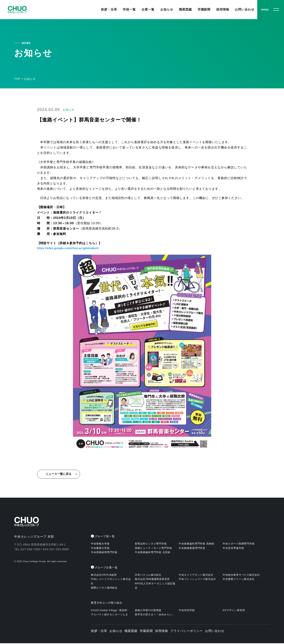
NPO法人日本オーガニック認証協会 (155, 586)
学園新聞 (204, 9)
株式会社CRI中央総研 (104, 575)
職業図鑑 (185, 9)
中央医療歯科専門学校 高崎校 (197, 544)
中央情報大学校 (100, 544)
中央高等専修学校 (233, 549)
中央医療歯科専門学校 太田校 (153, 553)
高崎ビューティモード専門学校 (153, 549)
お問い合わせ (245, 9)
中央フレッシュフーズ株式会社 (197, 580)
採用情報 (223, 9)
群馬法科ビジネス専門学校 (151, 544)
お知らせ (167, 9)
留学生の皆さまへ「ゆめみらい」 (155, 615)
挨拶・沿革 (109, 9)
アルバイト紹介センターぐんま (110, 615)
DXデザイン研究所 (234, 611)
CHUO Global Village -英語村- (110, 611)
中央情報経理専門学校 (104, 553)
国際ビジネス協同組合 (104, 588)
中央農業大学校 (100, 549)
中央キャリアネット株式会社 (196, 575)
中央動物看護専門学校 (192, 549)
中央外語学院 (187, 611)
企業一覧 (148, 9)
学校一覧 (129, 9)
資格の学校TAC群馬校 (148, 611)
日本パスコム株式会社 (148, 575)
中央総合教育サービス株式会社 (241, 575)
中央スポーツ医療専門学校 (239, 544)
